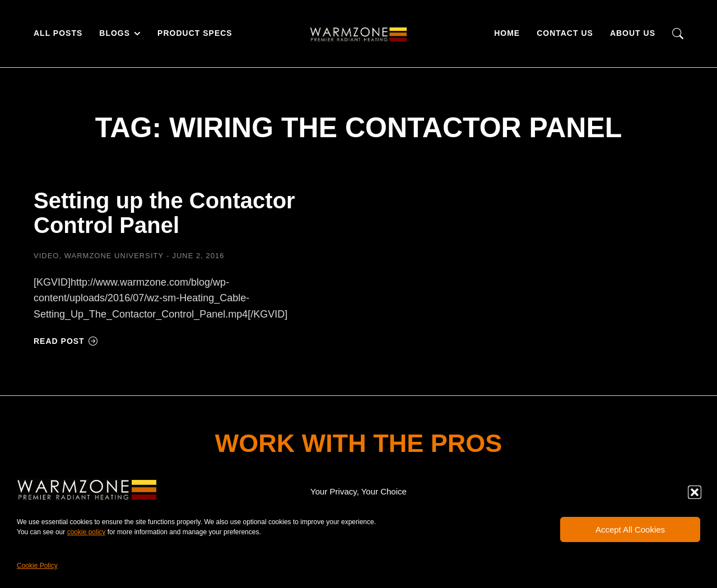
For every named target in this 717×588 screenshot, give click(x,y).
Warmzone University (114, 256)
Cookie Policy (37, 566)
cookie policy (87, 532)
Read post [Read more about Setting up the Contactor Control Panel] (66, 341)
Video (46, 256)
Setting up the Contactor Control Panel (164, 213)
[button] (695, 492)
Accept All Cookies (630, 529)
